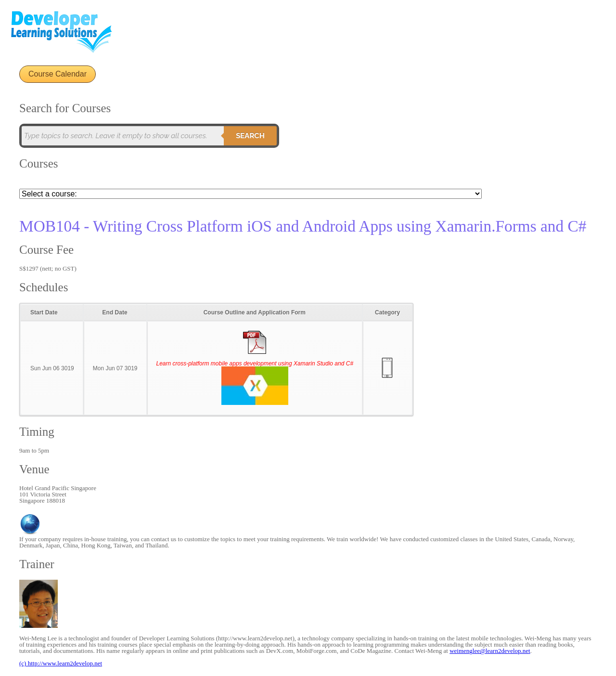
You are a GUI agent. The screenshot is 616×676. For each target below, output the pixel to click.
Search (250, 136)
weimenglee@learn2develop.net (490, 651)
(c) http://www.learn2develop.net (61, 663)
